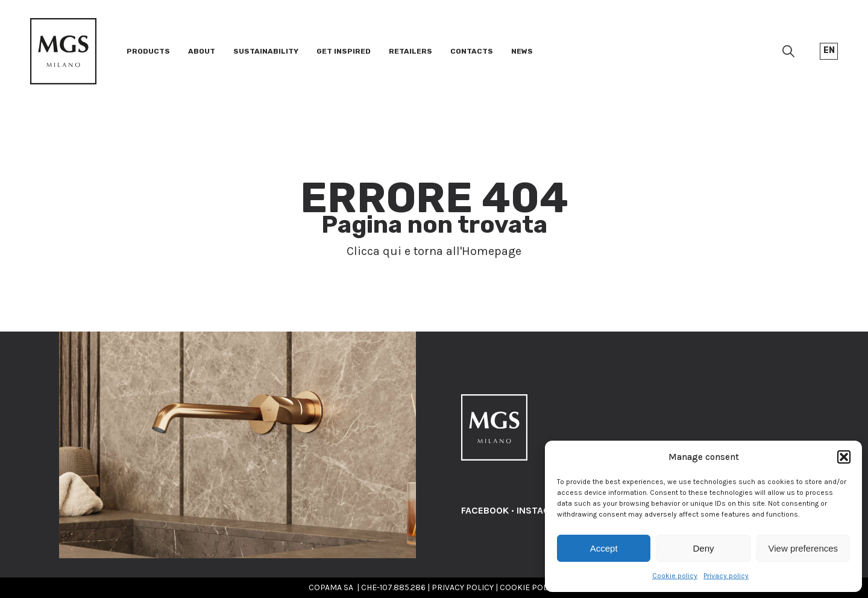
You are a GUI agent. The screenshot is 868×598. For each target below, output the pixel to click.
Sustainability (266, 51)
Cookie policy (675, 576)
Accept (604, 548)
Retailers (410, 51)
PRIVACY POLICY (463, 587)
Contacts (472, 51)
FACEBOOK (485, 510)
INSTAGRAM (543, 510)
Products (148, 51)
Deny (703, 548)
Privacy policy (726, 576)
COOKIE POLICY (530, 587)
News (522, 51)
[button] (844, 457)
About (202, 51)
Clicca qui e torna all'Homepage (434, 251)
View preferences (804, 548)
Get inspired (344, 51)
